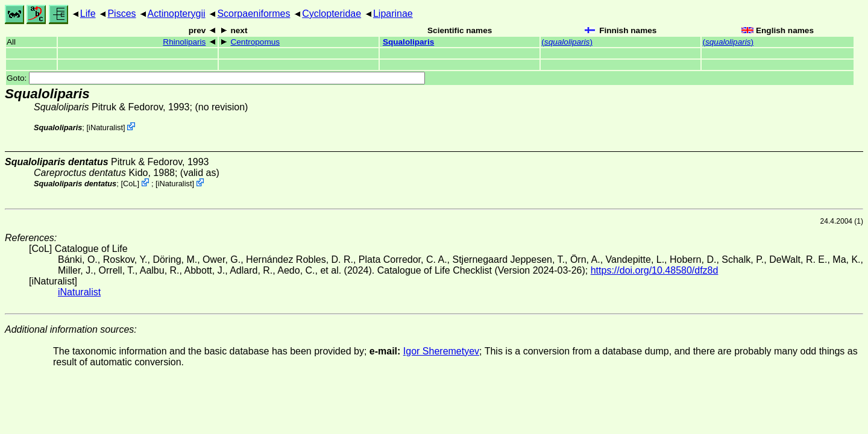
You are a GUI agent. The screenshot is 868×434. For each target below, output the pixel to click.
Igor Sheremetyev (441, 351)
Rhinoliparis (184, 42)
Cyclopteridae (332, 14)
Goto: (216, 78)
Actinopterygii (177, 14)
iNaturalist (106, 127)
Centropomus (255, 42)
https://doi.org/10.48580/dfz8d (655, 270)
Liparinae (393, 14)
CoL (130, 184)
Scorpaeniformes (253, 14)
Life (88, 14)
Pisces (121, 14)
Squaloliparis (408, 42)
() (567, 42)
